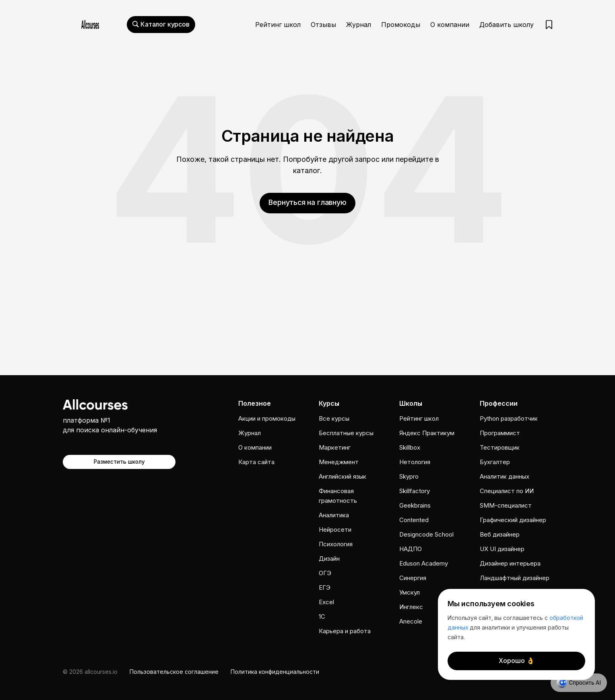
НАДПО (411, 549)
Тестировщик (500, 447)
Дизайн (329, 559)
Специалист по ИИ (507, 491)
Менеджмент (339, 462)
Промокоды (401, 25)
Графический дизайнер (513, 520)
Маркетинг (335, 447)
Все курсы (334, 418)
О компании (450, 25)
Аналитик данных (505, 476)
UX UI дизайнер (502, 549)
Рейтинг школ (278, 25)
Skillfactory (415, 491)
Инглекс (411, 607)
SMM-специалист (506, 505)
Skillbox (410, 447)
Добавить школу (507, 25)
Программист (500, 433)
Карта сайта (256, 462)
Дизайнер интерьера (510, 563)
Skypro (409, 476)
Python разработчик (509, 418)
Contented (414, 520)
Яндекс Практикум (427, 433)
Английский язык (343, 476)
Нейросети (335, 530)
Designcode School (426, 534)
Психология (336, 544)
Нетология (415, 462)
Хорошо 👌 (517, 661)
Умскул (410, 592)
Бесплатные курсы (346, 433)
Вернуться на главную (307, 202)
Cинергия (413, 578)
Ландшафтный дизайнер (515, 578)
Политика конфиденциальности (275, 672)
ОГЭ (325, 573)
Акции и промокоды (267, 418)
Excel (326, 602)
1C (322, 616)
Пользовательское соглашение (174, 672)
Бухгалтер (495, 462)
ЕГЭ (325, 587)
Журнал (359, 25)
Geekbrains (415, 505)
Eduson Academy (424, 563)
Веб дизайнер (500, 534)
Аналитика (334, 515)
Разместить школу (119, 462)
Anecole (411, 621)
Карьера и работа (345, 631)
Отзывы (323, 25)
